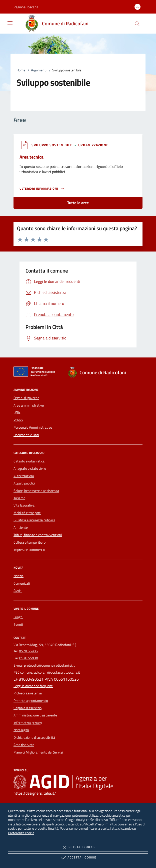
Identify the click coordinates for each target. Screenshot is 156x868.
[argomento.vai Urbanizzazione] (93, 145)
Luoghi (18, 617)
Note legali (21, 730)
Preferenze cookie (21, 833)
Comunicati (22, 583)
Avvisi (18, 591)
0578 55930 (29, 658)
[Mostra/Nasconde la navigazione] (10, 23)
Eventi (18, 625)
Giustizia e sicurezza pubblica (34, 520)
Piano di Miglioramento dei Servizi (38, 752)
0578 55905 (28, 651)
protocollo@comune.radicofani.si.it (49, 665)
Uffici (17, 413)
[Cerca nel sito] (137, 24)
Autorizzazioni (24, 476)
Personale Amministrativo (33, 427)
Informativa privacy (28, 723)
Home (21, 70)
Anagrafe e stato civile (30, 468)
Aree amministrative (29, 405)
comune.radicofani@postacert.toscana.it (50, 672)
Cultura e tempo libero (29, 542)
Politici (18, 420)
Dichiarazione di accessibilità (34, 737)
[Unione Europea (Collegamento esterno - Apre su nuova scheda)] (36, 373)
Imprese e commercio (29, 550)
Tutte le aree (78, 203)
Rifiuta (78, 847)
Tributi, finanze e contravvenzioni (38, 535)
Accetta (78, 858)
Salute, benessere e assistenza (36, 491)
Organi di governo (26, 398)
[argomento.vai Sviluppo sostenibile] (52, 145)
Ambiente (21, 528)
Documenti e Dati (26, 435)
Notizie (18, 576)
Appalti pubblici (24, 483)
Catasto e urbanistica (29, 461)
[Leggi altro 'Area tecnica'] (42, 189)
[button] (26, 7)
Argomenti (39, 70)
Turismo (19, 498)
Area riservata (24, 745)
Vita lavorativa (24, 505)
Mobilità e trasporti (27, 513)
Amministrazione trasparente (35, 715)
